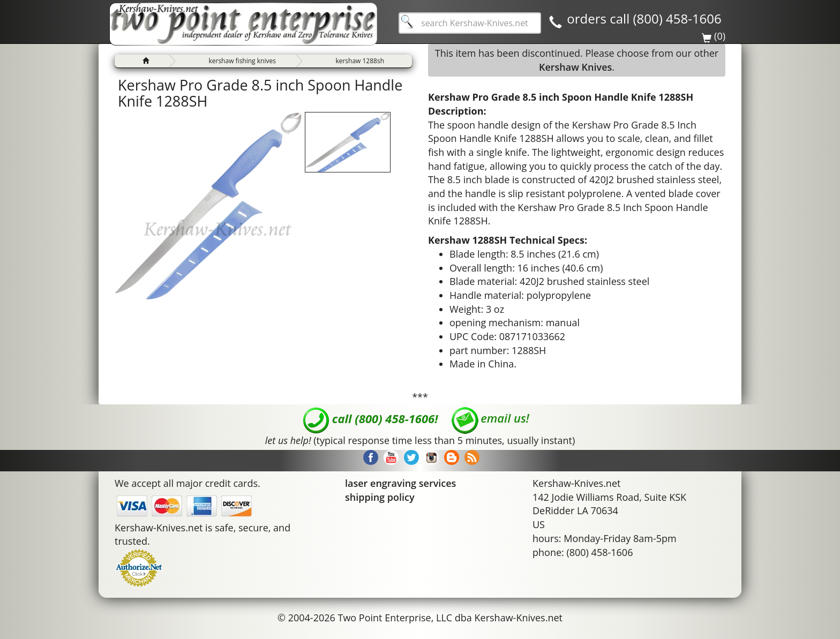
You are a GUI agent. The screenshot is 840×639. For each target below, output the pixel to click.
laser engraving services (400, 483)
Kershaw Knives (575, 67)
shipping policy (380, 497)
